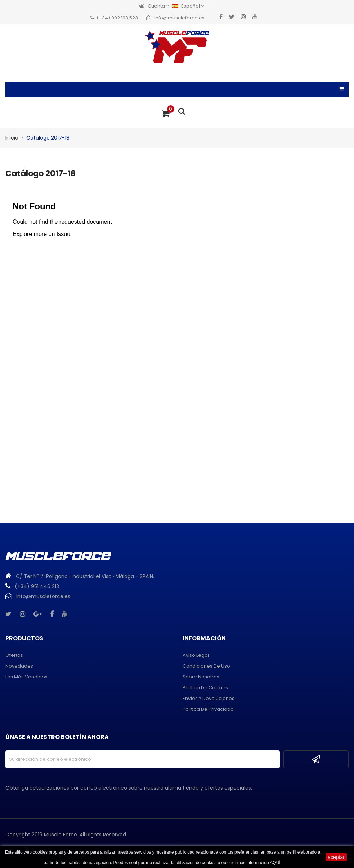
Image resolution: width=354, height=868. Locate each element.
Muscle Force (61, 835)
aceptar (336, 857)
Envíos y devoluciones (209, 698)
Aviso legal (196, 655)
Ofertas (14, 655)
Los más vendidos (26, 677)
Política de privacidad (208, 709)
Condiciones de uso (206, 666)
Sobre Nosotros (201, 677)
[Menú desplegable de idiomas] (190, 6)
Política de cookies (205, 688)
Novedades (19, 666)
